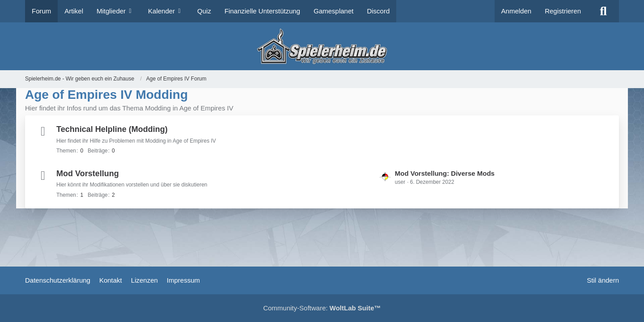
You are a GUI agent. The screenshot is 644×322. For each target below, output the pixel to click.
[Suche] (603, 11)
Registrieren (563, 11)
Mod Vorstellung (88, 174)
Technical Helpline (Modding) (112, 129)
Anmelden (517, 11)
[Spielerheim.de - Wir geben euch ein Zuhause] (322, 46)
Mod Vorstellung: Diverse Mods (445, 173)
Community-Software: (322, 308)
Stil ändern (603, 280)
